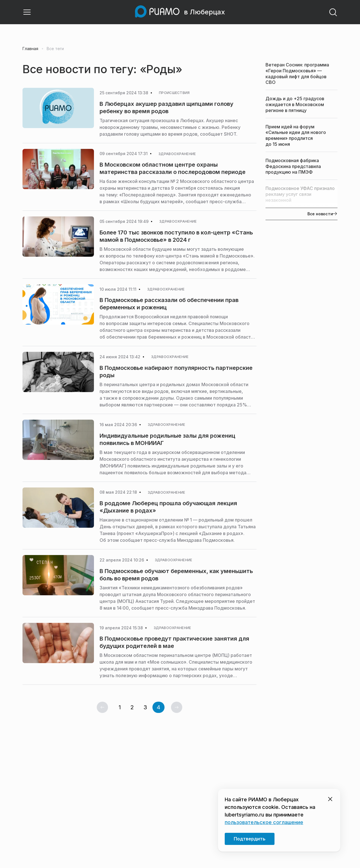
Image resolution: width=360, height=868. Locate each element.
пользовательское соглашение (264, 822)
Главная (30, 49)
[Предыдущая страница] (102, 707)
